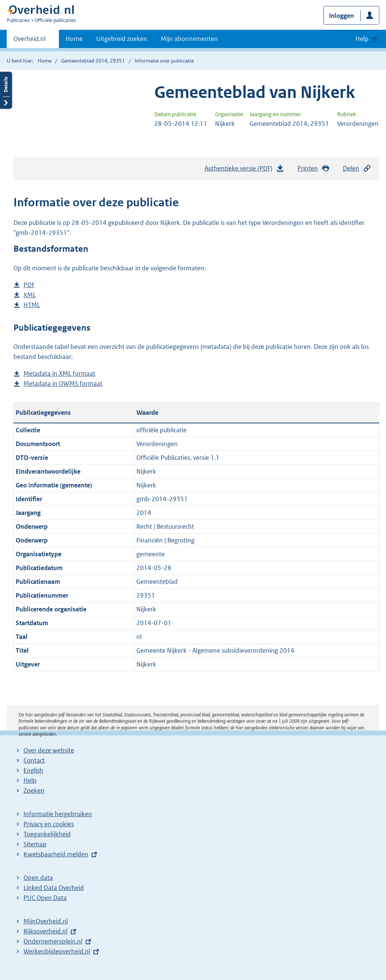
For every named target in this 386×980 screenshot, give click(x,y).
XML (30, 295)
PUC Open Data (45, 898)
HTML (32, 305)
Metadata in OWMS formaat (63, 384)
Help (30, 780)
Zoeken (34, 790)
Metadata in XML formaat (59, 374)
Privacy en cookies (49, 824)
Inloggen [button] (341, 16)
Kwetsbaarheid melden (56, 854)
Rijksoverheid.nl (45, 931)
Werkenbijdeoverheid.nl (57, 951)
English (33, 770)
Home (74, 39)
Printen (314, 168)
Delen (357, 168)
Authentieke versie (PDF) (244, 170)
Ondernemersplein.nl (53, 941)
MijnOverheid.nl (46, 921)
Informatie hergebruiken (58, 814)
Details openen (6, 90)
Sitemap (35, 844)
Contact (34, 760)
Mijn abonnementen (189, 39)
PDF (29, 285)
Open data (38, 878)
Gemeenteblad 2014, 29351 (93, 61)
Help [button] (362, 39)
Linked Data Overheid (54, 888)
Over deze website (49, 750)
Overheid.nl (29, 41)
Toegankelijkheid (47, 834)
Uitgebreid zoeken (122, 39)
